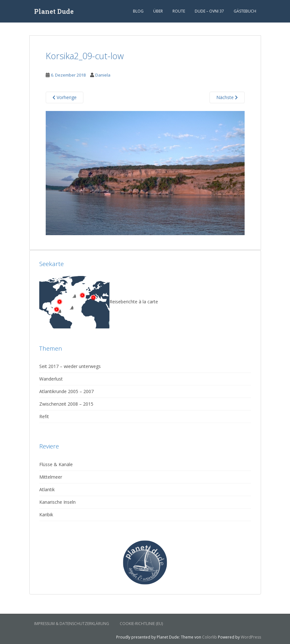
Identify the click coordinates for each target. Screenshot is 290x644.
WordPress (251, 637)
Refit (44, 416)
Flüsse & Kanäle (56, 464)
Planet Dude (54, 11)
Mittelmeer (51, 477)
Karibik (46, 515)
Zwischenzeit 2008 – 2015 (66, 404)
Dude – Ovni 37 (209, 11)
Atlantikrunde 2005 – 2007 (66, 391)
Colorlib (210, 637)
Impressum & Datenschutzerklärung (72, 624)
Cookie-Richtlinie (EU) (141, 624)
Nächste (227, 97)
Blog (138, 11)
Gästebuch (245, 11)
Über (158, 11)
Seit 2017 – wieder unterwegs (70, 366)
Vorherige (65, 97)
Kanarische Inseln (57, 502)
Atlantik (47, 489)
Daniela (103, 75)
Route (179, 11)
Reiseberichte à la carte (99, 302)
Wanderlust (51, 379)
